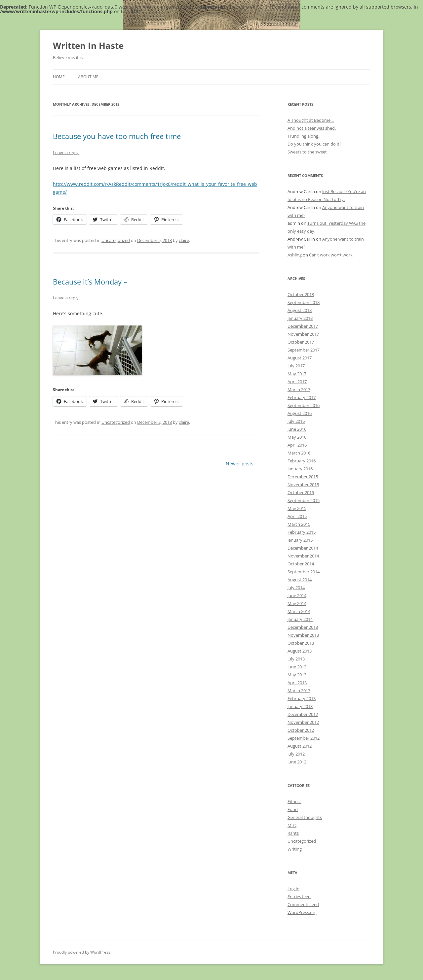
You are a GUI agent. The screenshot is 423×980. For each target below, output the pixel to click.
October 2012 (301, 730)
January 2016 (300, 469)
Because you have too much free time (117, 136)
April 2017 (297, 382)
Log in (293, 889)
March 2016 (299, 453)
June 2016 (297, 429)
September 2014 (304, 572)
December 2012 (303, 714)
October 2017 (301, 342)
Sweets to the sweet (307, 152)
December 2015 (303, 477)
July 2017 (296, 366)
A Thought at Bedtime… (311, 120)
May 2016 (297, 437)
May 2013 (297, 675)
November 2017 (303, 334)
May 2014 (297, 603)
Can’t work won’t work (331, 255)
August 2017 (300, 358)
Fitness (294, 801)
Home (59, 77)
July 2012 (296, 754)
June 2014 (297, 595)
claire (184, 240)
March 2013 (299, 691)
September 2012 (304, 738)
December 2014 (303, 548)
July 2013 (296, 659)
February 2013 (302, 698)
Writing (295, 849)
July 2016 (296, 421)
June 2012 (297, 762)
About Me (88, 77)
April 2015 (297, 516)
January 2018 (300, 318)
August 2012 (300, 746)
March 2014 (299, 611)
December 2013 (303, 627)
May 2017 (297, 374)
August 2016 (300, 413)
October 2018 (301, 294)
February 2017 (302, 397)
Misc (292, 825)
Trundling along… (305, 136)
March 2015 (299, 524)
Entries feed (299, 896)
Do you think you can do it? (314, 144)
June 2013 (297, 667)
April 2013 (297, 683)
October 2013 (301, 643)
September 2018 (304, 302)
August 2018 (300, 310)
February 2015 (302, 532)
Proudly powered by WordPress (82, 952)
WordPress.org (302, 912)
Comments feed (303, 904)
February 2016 (302, 461)
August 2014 (300, 580)
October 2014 (301, 564)
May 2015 (297, 508)
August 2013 (300, 651)
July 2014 (296, 588)
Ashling (295, 255)
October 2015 (301, 492)
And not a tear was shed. (312, 128)
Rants (293, 833)
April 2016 (297, 445)
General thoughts (305, 817)
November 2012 (303, 722)
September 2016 (304, 405)
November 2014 (303, 556)
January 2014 (300, 619)
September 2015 (304, 500)
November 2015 (303, 485)
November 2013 (303, 635)
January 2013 (300, 706)
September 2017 (304, 350)
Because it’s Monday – (90, 282)
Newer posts (243, 464)
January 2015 (300, 540)
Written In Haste (88, 46)
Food (293, 809)
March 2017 (299, 389)
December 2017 (303, 326)
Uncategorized (116, 240)
